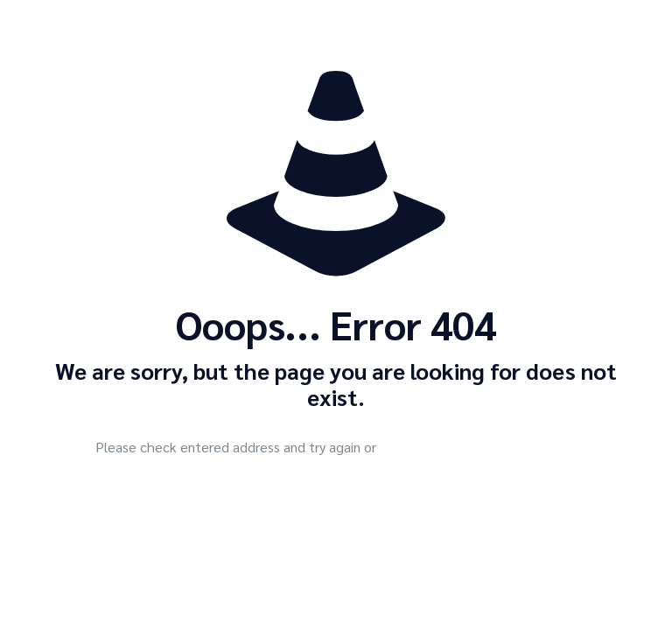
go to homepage (487, 449)
